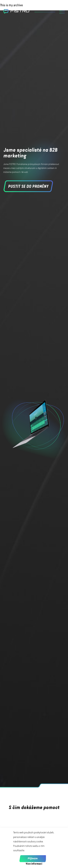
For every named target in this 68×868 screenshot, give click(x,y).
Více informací (34, 864)
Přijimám (33, 858)
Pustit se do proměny (28, 186)
